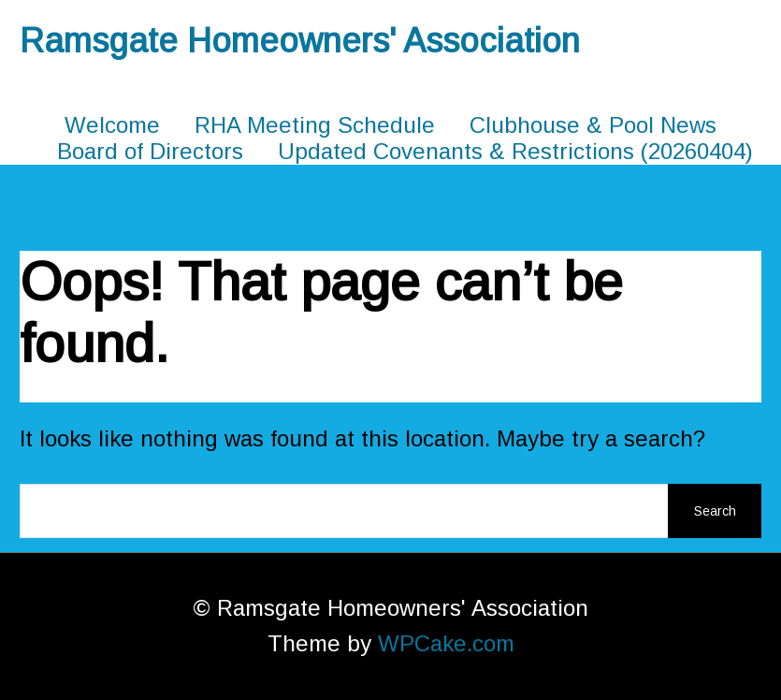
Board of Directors (150, 151)
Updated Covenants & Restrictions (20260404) (515, 151)
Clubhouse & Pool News (593, 125)
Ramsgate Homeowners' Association (300, 41)
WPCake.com (446, 643)
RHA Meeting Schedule (315, 125)
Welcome (112, 125)
